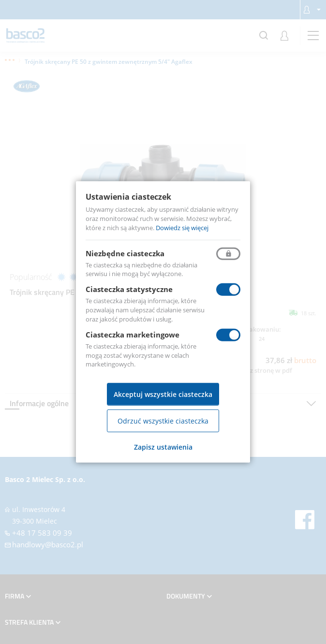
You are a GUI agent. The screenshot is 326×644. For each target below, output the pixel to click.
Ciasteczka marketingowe (133, 335)
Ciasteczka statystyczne (129, 289)
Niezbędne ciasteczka (125, 253)
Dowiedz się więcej (182, 228)
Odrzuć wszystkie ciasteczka (163, 421)
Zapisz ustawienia (163, 447)
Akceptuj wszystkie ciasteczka (163, 394)
